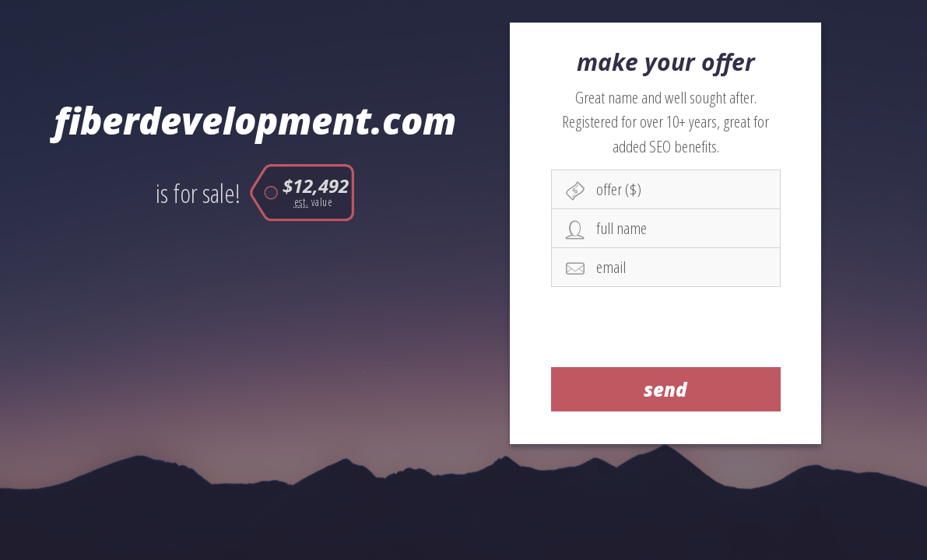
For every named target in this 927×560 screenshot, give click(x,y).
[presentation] (666, 327)
